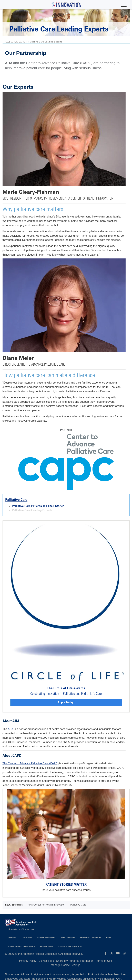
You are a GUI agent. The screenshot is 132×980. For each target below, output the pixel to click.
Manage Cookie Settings (66, 965)
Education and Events (91, 938)
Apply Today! (66, 702)
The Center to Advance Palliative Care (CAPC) (31, 763)
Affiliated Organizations (70, 946)
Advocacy (28, 938)
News (109, 938)
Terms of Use (104, 961)
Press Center (47, 946)
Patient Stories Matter (66, 885)
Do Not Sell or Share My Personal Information (66, 961)
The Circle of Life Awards (66, 689)
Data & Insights (68, 938)
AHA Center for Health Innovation (46, 905)
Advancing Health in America (21, 946)
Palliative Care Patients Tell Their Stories (38, 506)
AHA (11, 729)
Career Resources (46, 938)
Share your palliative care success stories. (66, 890)
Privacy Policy (28, 961)
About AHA (13, 938)
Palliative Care (15, 42)
